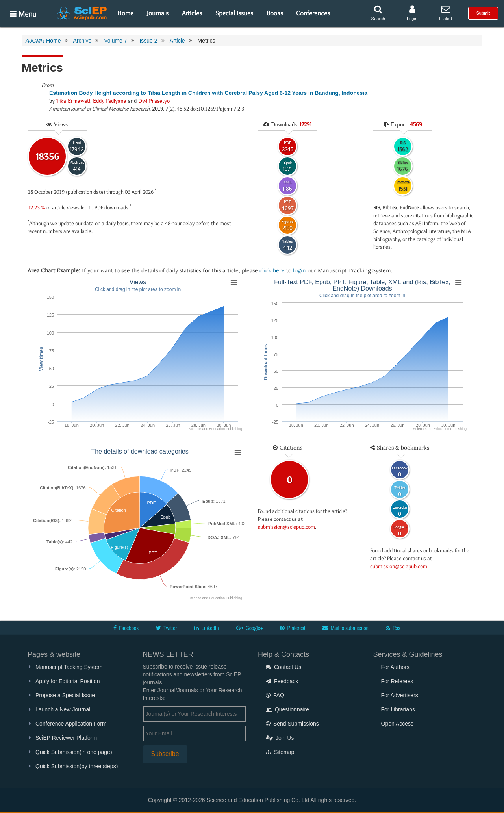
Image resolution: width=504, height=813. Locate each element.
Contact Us (283, 667)
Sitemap (280, 752)
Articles (192, 13)
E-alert (446, 13)
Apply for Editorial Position (68, 681)
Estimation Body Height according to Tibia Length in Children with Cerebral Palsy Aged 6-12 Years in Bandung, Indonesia (208, 93)
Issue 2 (148, 41)
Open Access (397, 724)
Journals (158, 13)
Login (412, 13)
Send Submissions (292, 724)
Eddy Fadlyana (110, 101)
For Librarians (398, 709)
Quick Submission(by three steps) (77, 766)
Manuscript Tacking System (69, 667)
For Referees (397, 681)
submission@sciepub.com (286, 527)
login (299, 270)
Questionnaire (287, 709)
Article (177, 41)
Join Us (280, 738)
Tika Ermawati (73, 101)
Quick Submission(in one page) (74, 752)
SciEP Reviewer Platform (66, 738)
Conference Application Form (71, 724)
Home (125, 13)
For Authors (395, 667)
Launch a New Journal (63, 709)
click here (272, 270)
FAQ (275, 695)
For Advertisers (400, 695)
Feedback (282, 681)
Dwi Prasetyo (154, 101)
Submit (483, 13)
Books (275, 13)
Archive (82, 41)
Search (378, 13)
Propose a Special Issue (65, 695)
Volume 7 (115, 41)
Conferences (313, 13)
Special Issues (234, 13)
